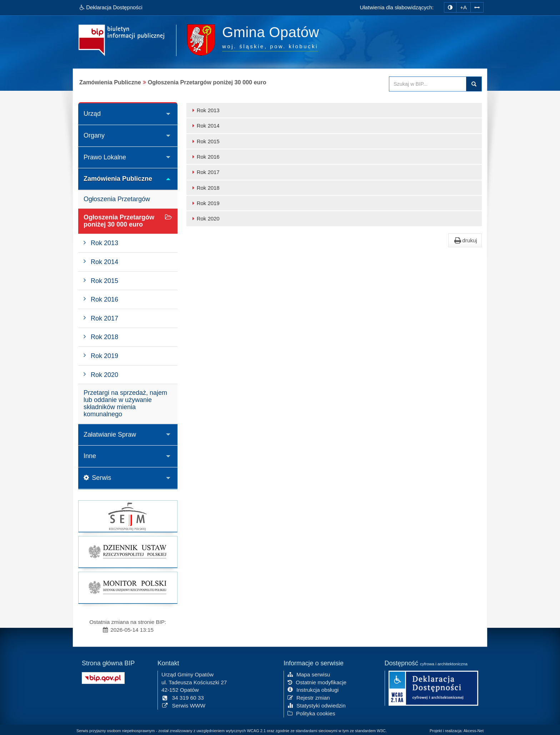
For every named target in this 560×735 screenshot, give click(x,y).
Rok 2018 (205, 188)
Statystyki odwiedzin (317, 705)
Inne (90, 456)
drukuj (465, 240)
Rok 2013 (205, 110)
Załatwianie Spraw (110, 434)
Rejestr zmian (309, 697)
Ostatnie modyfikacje (317, 681)
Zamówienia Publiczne (118, 179)
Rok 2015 (205, 141)
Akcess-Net (474, 731)
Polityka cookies (311, 713)
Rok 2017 (205, 172)
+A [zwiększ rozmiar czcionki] (463, 7)
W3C (381, 731)
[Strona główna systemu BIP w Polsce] (103, 677)
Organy (94, 135)
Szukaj (474, 84)
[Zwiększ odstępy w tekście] (477, 7)
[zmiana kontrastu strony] (450, 7)
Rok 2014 (205, 126)
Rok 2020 (205, 218)
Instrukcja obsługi (313, 689)
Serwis (97, 478)
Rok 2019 (205, 203)
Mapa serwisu (309, 674)
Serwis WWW (183, 705)
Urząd (92, 114)
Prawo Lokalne (105, 157)
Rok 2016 (205, 157)
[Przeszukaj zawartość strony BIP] (428, 84)
